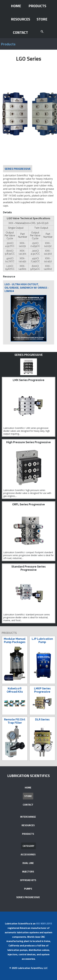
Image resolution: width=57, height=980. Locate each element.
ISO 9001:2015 (44, 923)
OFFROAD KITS (28, 880)
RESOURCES (21, 19)
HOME (16, 6)
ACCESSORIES (28, 854)
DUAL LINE (28, 863)
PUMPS (28, 889)
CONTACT (20, 32)
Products (8, 44)
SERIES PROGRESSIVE (28, 897)
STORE (42, 19)
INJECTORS (28, 872)
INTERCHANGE (28, 817)
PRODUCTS (37, 6)
